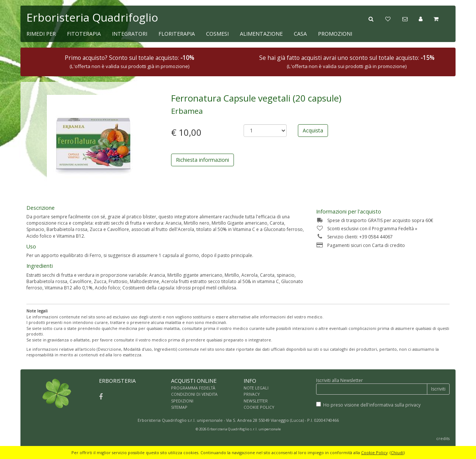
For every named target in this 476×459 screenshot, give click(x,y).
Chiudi (397, 452)
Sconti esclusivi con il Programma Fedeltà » (367, 229)
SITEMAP (179, 407)
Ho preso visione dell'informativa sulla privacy (372, 405)
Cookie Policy (374, 452)
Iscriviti (438, 389)
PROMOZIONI (335, 34)
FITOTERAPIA (84, 34)
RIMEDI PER (41, 34)
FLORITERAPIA (177, 34)
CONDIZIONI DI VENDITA (194, 394)
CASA (300, 34)
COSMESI (217, 34)
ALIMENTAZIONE (261, 34)
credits (443, 438)
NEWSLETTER (256, 401)
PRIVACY (252, 394)
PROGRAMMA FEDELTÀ (193, 388)
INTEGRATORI (130, 34)
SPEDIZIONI (182, 401)
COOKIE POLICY (259, 407)
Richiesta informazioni (202, 160)
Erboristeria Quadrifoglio (92, 17)
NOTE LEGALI (256, 388)
